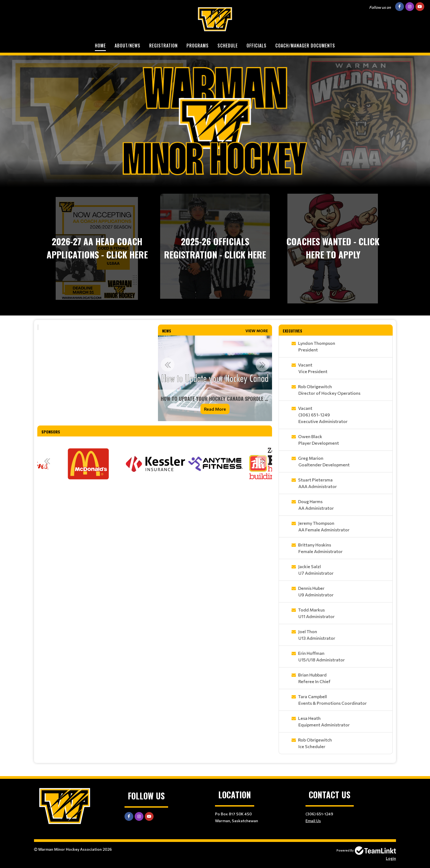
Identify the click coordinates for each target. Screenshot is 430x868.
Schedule (228, 46)
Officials (257, 46)
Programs (198, 46)
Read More (215, 409)
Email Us (313, 821)
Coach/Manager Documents (305, 46)
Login (391, 858)
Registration (163, 46)
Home (100, 46)
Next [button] (262, 365)
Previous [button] (168, 365)
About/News (128, 46)
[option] (215, 378)
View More (257, 331)
